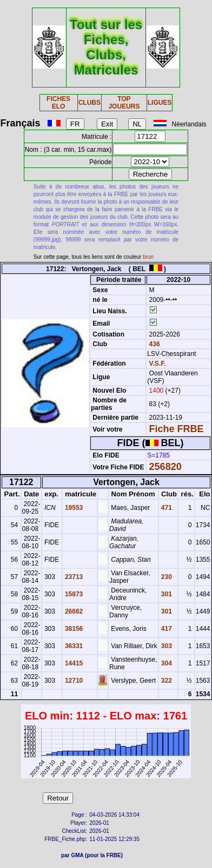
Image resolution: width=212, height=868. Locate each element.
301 (166, 594)
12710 (73, 681)
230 (166, 577)
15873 (73, 594)
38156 (73, 629)
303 (166, 646)
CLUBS (90, 103)
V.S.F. (158, 364)
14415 (73, 663)
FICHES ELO (58, 103)
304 (166, 663)
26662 (73, 611)
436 (153, 344)
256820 (165, 467)
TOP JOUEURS (124, 103)
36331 (73, 646)
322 (166, 681)
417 (166, 629)
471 (166, 508)
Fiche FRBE (177, 429)
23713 (73, 577)
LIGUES (160, 103)
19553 (73, 508)
